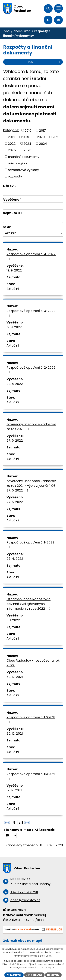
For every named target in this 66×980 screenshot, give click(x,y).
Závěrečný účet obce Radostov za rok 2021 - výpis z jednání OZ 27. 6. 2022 (31, 486)
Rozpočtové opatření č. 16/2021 (31, 776)
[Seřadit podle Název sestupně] (18, 186)
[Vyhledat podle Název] (33, 192)
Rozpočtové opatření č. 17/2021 (31, 719)
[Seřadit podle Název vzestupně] (18, 185)
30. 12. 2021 (15, 677)
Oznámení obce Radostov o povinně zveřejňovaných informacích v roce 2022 (29, 604)
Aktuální (13, 289)
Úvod (6, 31)
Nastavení (53, 975)
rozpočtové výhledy (23, 170)
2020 (41, 137)
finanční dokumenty (24, 157)
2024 (43, 143)
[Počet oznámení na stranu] (10, 836)
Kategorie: (11, 130)
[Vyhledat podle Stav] (33, 233)
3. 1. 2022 (13, 620)
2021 (56, 137)
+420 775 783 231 (48, 20)
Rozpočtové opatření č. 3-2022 (31, 313)
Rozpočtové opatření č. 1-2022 (30, 544)
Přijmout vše (14, 975)
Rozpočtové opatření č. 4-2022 (31, 256)
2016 (28, 130)
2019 (26, 137)
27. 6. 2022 (15, 440)
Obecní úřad (22, 31)
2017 (42, 130)
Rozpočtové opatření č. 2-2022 (31, 370)
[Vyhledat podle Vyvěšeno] (33, 206)
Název (10, 186)
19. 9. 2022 (14, 270)
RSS (45, 62)
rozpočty (15, 176)
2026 (27, 150)
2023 (27, 143)
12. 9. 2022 (14, 327)
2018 (11, 137)
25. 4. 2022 (15, 559)
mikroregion (17, 163)
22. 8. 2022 (15, 384)
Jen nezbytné (34, 975)
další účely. (46, 956)
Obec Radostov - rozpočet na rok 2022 (33, 663)
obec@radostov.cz (58, 20)
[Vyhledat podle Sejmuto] (33, 219)
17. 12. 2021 (14, 790)
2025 (12, 150)
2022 (12, 143)
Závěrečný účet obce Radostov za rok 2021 (31, 427)
